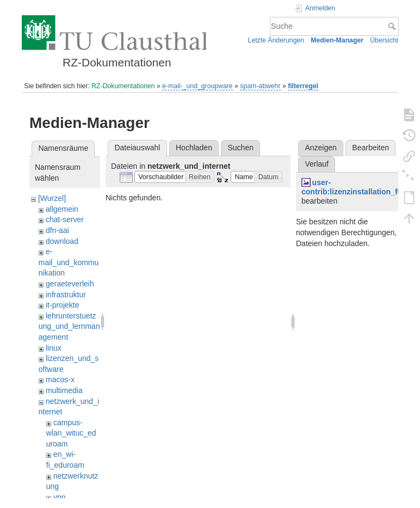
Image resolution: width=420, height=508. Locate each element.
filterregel (303, 86)
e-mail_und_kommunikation (69, 262)
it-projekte (62, 305)
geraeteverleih (70, 284)
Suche (393, 26)
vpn (60, 497)
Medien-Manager (337, 40)
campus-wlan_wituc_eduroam (71, 433)
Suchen (241, 148)
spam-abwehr (260, 86)
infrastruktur (66, 295)
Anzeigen (320, 148)
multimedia (64, 390)
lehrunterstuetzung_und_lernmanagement (69, 326)
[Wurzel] (52, 198)
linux (54, 348)
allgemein (62, 209)
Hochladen (194, 148)
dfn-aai (57, 230)
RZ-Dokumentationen (123, 86)
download (62, 241)
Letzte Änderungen (276, 40)
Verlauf (317, 164)
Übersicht (384, 40)
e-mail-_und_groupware (197, 86)
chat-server (65, 219)
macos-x (60, 380)
